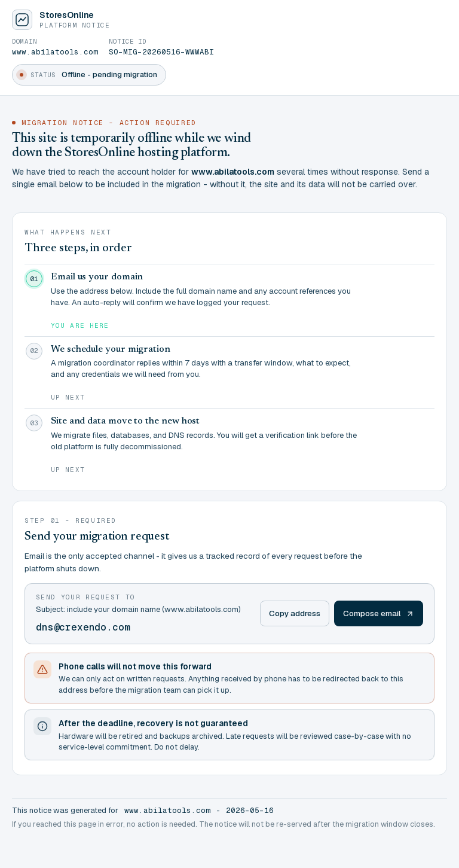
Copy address (295, 613)
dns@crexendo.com (83, 627)
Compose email (379, 613)
